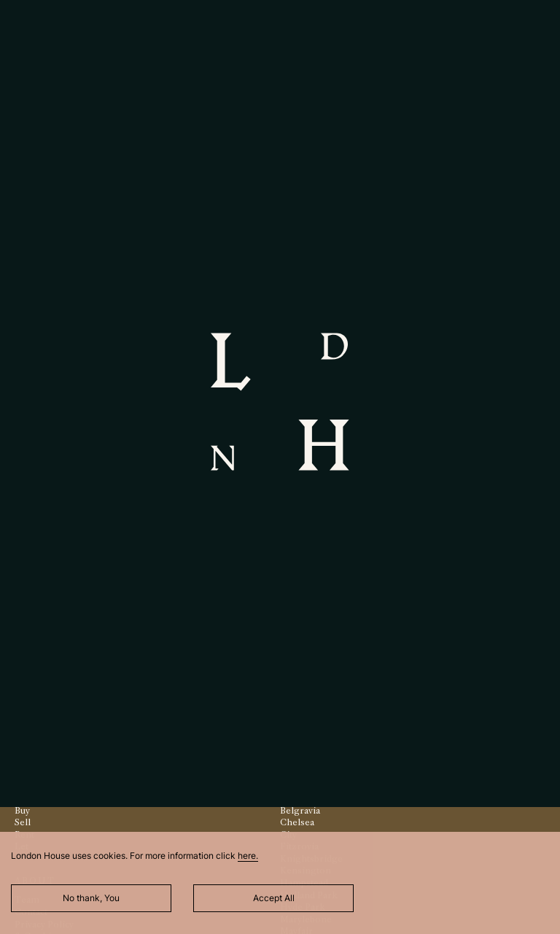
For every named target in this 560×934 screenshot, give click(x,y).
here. (248, 856)
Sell (23, 822)
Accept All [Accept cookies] (274, 898)
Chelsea (297, 822)
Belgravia (300, 810)
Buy (22, 810)
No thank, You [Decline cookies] (91, 898)
